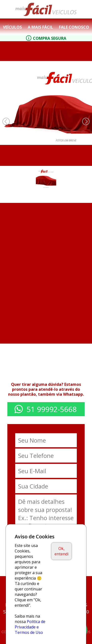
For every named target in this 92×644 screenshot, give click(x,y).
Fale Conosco (74, 27)
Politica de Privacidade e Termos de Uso (30, 627)
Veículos (12, 27)
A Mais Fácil (40, 27)
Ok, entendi (61, 551)
